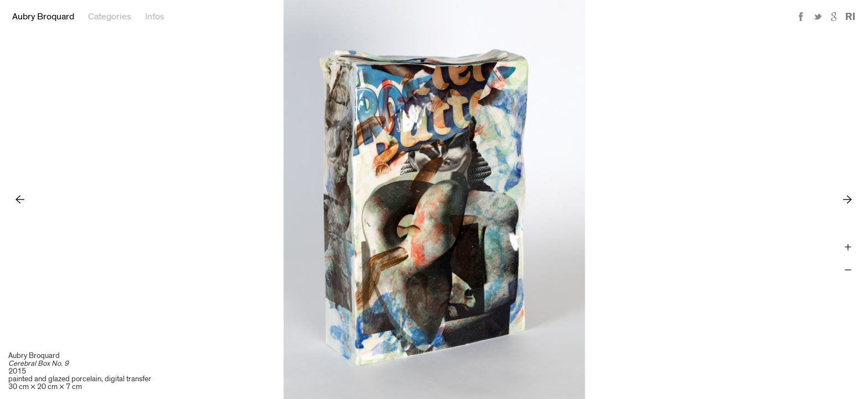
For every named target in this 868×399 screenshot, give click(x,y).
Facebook (801, 17)
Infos (155, 17)
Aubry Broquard (43, 17)
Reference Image (850, 17)
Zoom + (848, 247)
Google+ (834, 17)
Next (848, 199)
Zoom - (848, 270)
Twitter (818, 17)
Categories (110, 17)
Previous (20, 199)
